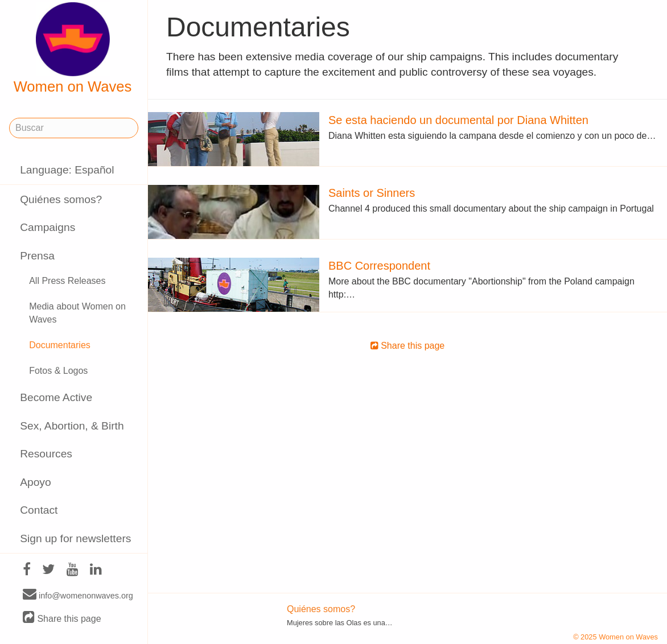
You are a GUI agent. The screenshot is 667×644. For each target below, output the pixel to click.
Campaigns (48, 227)
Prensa (37, 256)
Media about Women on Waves (77, 313)
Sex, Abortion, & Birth (72, 426)
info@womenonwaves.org (78, 595)
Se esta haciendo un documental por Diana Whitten (458, 120)
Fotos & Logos (58, 371)
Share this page (62, 618)
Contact (39, 510)
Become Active (56, 397)
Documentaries (60, 345)
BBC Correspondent (379, 266)
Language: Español (67, 170)
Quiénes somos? (61, 199)
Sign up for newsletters (75, 538)
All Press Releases (67, 281)
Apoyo (35, 482)
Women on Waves (73, 48)
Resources (46, 454)
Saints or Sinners (372, 193)
